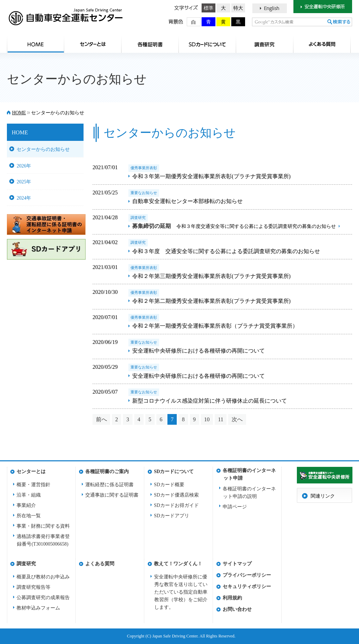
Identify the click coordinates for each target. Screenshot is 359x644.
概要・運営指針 (33, 485)
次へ (237, 419)
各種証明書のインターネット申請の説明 (249, 493)
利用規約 (232, 598)
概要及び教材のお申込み (43, 577)
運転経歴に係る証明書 (109, 485)
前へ (101, 419)
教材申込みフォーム (38, 608)
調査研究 (265, 44)
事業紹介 (26, 505)
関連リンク (323, 496)
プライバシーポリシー (247, 575)
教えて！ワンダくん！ (178, 564)
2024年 (24, 198)
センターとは (93, 44)
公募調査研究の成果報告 (43, 598)
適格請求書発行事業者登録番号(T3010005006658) (43, 540)
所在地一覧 (29, 516)
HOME (36, 44)
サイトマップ (237, 564)
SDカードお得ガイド (176, 505)
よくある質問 (322, 44)
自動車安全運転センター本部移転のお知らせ (187, 201)
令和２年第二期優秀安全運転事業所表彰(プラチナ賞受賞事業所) (211, 301)
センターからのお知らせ (43, 149)
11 (220, 419)
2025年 (24, 182)
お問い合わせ (237, 609)
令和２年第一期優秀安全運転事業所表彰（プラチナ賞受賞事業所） (215, 326)
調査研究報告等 (33, 587)
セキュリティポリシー (247, 587)
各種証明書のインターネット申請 (249, 473)
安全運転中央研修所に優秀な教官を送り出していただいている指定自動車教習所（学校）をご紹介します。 (181, 592)
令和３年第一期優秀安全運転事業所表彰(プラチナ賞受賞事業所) (211, 176)
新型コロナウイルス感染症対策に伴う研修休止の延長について (210, 401)
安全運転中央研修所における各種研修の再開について (198, 351)
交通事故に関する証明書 (112, 495)
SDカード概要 (169, 485)
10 (207, 419)
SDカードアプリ (172, 516)
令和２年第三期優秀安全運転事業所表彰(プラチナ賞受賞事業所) (211, 276)
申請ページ (235, 507)
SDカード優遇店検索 (176, 495)
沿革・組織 (29, 495)
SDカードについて (207, 44)
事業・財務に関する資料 (43, 526)
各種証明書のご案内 (150, 44)
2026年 (24, 166)
